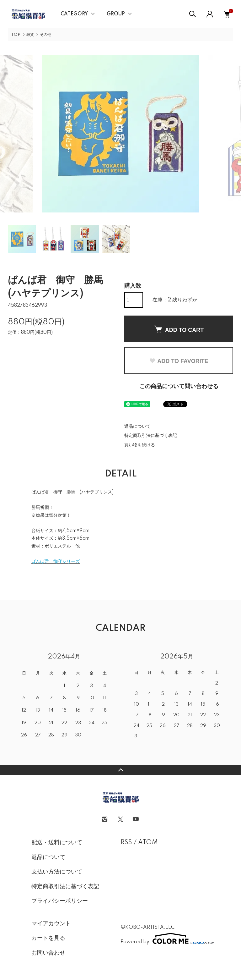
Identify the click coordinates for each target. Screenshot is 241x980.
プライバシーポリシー (60, 901)
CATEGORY (74, 14)
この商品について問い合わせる (179, 387)
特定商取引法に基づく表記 (151, 436)
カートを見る (48, 938)
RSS (126, 843)
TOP (16, 35)
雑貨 (30, 35)
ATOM (148, 843)
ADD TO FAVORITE (179, 361)
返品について (137, 427)
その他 (46, 35)
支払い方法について (57, 872)
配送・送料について (57, 843)
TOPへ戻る (120, 770)
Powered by (165, 939)
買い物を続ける (140, 445)
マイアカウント (51, 924)
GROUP (116, 14)
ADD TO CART (179, 329)
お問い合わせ (48, 953)
